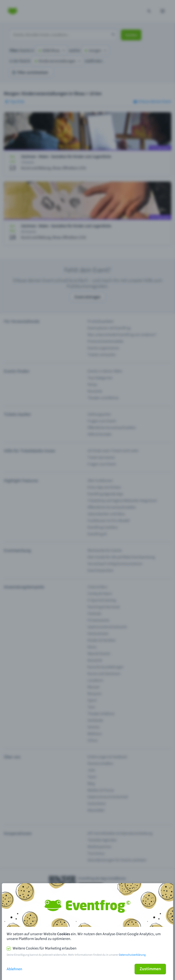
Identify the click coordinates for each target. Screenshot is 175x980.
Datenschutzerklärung (132, 955)
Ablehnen (14, 969)
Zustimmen (150, 969)
